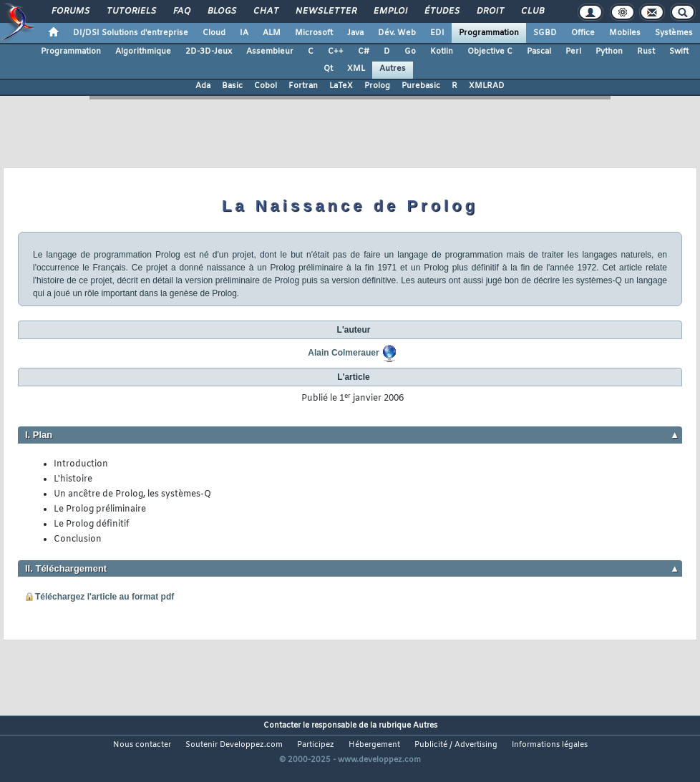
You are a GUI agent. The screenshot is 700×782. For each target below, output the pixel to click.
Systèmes (674, 33)
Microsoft (314, 33)
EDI (437, 33)
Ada (203, 86)
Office (583, 33)
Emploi (390, 11)
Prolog (377, 86)
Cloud (214, 33)
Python (609, 52)
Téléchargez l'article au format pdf (104, 597)
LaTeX (341, 86)
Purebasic (421, 86)
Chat (265, 11)
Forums (70, 11)
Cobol (266, 86)
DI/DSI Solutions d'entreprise (131, 33)
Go (410, 52)
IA (244, 33)
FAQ (181, 11)
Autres (393, 69)
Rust (646, 52)
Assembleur (270, 52)
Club (532, 11)
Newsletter (325, 11)
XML (356, 69)
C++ (336, 52)
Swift (679, 52)
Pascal (539, 52)
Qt (328, 69)
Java (355, 33)
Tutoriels (131, 11)
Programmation (489, 33)
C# (364, 52)
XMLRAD (487, 86)
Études (441, 11)
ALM (272, 33)
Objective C (490, 52)
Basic (232, 86)
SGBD (545, 33)
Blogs (221, 11)
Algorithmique (143, 52)
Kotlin (442, 52)
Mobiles (625, 33)
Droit (490, 11)
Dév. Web (397, 33)
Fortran (303, 86)
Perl (573, 52)
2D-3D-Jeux (209, 52)
